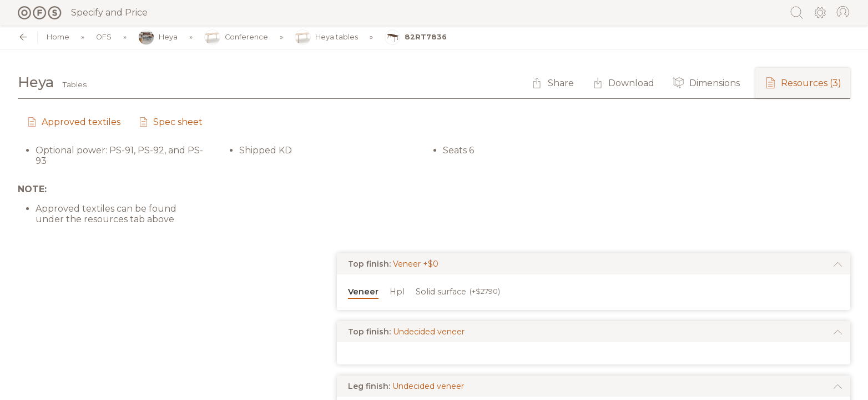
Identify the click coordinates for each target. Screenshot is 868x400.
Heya (158, 37)
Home (58, 37)
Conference (236, 37)
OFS (104, 37)
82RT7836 (416, 37)
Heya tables (326, 37)
